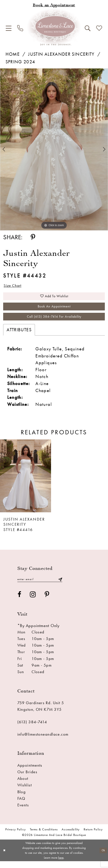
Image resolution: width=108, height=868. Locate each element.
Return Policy (93, 836)
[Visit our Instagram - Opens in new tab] (33, 601)
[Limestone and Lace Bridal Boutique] (54, 27)
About (23, 785)
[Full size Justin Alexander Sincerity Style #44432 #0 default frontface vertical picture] (54, 149)
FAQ (21, 805)
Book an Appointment (54, 310)
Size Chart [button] (15, 286)
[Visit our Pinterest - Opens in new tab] (47, 601)
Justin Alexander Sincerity (61, 54)
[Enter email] (40, 586)
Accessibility (71, 836)
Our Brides (27, 779)
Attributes (19, 336)
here (61, 864)
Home (13, 54)
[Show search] (87, 28)
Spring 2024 (20, 62)
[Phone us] (20, 28)
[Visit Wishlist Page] (99, 28)
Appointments (30, 772)
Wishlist (25, 792)
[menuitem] (9, 28)
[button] (9, 28)
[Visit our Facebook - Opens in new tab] (19, 601)
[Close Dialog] (5, 857)
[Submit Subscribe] (60, 586)
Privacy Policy (16, 836)
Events (23, 812)
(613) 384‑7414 (32, 729)
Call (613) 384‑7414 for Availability (54, 322)
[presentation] (26, 482)
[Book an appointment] (54, 5)
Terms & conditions (44, 836)
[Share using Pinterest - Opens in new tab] (33, 237)
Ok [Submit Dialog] (103, 857)
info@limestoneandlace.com (43, 741)
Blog (22, 799)
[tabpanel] (54, 149)
